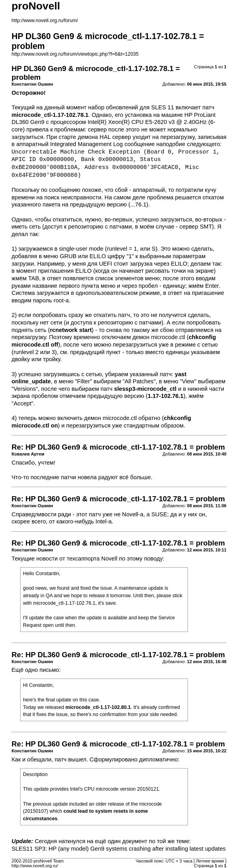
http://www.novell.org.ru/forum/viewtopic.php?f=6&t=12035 (75, 54)
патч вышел (70, 759)
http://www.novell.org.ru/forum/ (45, 21)
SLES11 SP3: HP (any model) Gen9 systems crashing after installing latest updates (118, 849)
